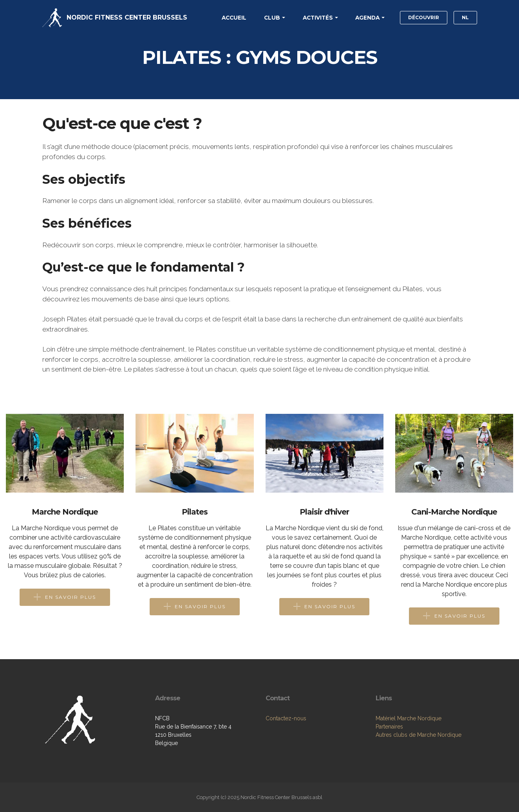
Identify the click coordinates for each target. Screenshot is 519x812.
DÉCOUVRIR (424, 17)
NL (465, 17)
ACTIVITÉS (318, 18)
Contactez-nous (286, 718)
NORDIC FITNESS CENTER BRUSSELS (127, 17)
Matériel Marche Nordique (409, 718)
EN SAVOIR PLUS (65, 597)
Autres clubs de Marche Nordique (419, 735)
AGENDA (367, 18)
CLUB (272, 18)
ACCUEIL (234, 18)
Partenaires (389, 727)
